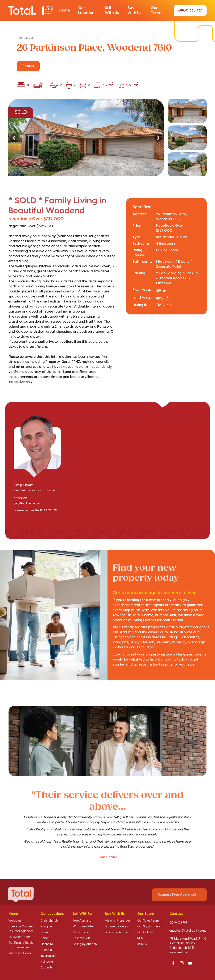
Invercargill (48, 956)
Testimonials (81, 938)
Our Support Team (150, 927)
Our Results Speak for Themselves (21, 945)
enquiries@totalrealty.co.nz (188, 931)
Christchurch (49, 921)
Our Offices (145, 932)
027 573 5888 (20, 498)
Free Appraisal (83, 921)
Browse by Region (117, 927)
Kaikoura (47, 962)
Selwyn (45, 932)
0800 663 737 (190, 10)
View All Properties (118, 921)
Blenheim (47, 944)
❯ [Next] (158, 138)
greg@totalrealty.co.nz (27, 503)
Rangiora (47, 927)
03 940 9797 (178, 923)
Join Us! (142, 944)
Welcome (15, 921)
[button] (64, 10)
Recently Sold (82, 932)
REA (140, 938)
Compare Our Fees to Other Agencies (21, 929)
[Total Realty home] (31, 10)
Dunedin (46, 950)
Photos (28, 66)
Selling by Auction (85, 944)
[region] (107, 138)
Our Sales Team (19, 937)
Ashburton (48, 968)
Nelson (45, 938)
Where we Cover (20, 953)
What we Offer (83, 927)
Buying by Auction (117, 932)
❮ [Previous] (14, 138)
